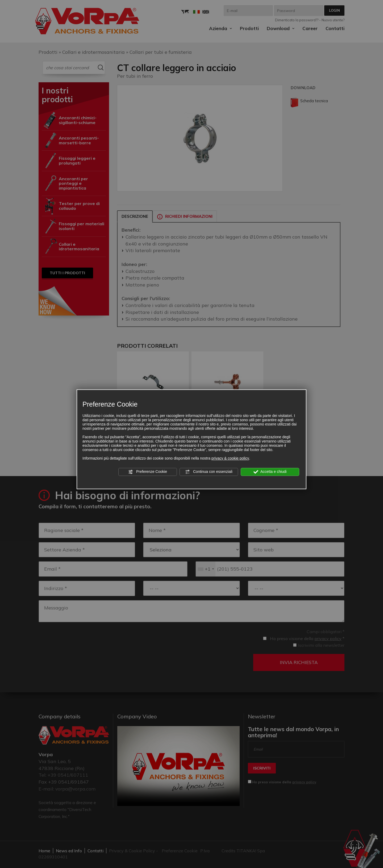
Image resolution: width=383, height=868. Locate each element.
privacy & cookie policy (230, 458)
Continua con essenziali (209, 472)
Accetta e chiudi (270, 472)
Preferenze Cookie (148, 472)
